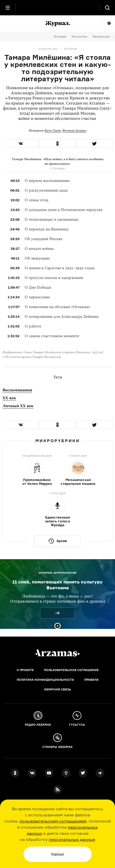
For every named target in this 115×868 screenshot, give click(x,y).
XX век (9, 398)
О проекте (25, 670)
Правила (91, 680)
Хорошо (57, 854)
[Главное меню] (8, 8)
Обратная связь (57, 689)
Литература (101, 37)
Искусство (79, 37)
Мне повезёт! (109, 24)
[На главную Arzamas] (57, 8)
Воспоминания (17, 390)
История (60, 37)
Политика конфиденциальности (45, 680)
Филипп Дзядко (74, 131)
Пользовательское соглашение (71, 670)
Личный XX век (18, 406)
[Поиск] (107, 8)
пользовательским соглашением (53, 821)
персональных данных (72, 839)
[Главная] (57, 653)
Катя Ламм (53, 131)
